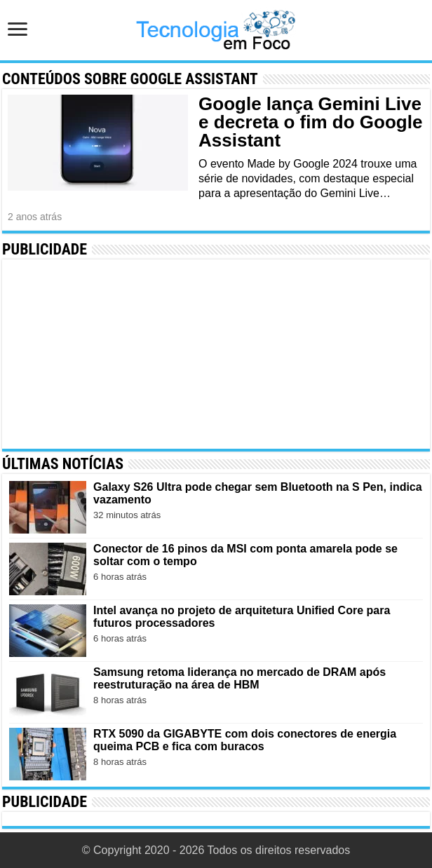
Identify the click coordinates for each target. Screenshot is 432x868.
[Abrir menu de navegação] (18, 30)
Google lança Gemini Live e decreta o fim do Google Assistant (310, 122)
